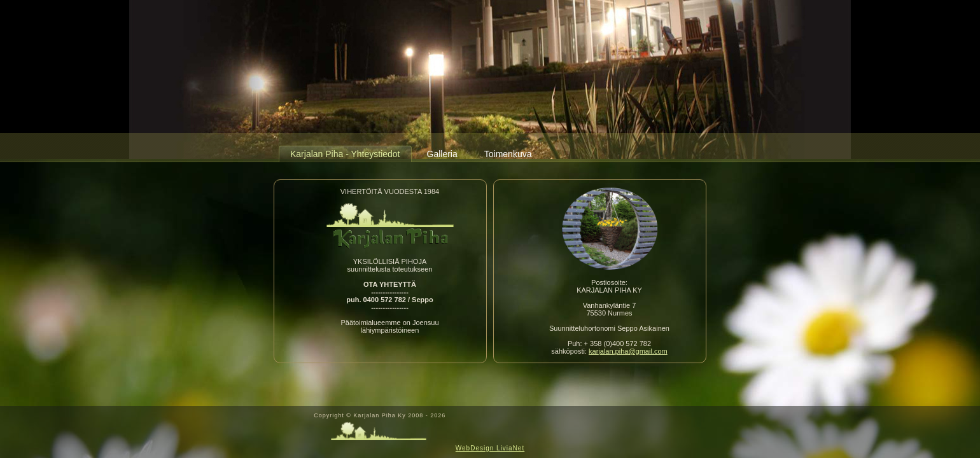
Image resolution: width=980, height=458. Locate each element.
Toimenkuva (508, 154)
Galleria (442, 154)
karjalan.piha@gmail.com (628, 351)
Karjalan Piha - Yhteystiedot (345, 154)
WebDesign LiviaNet (490, 448)
